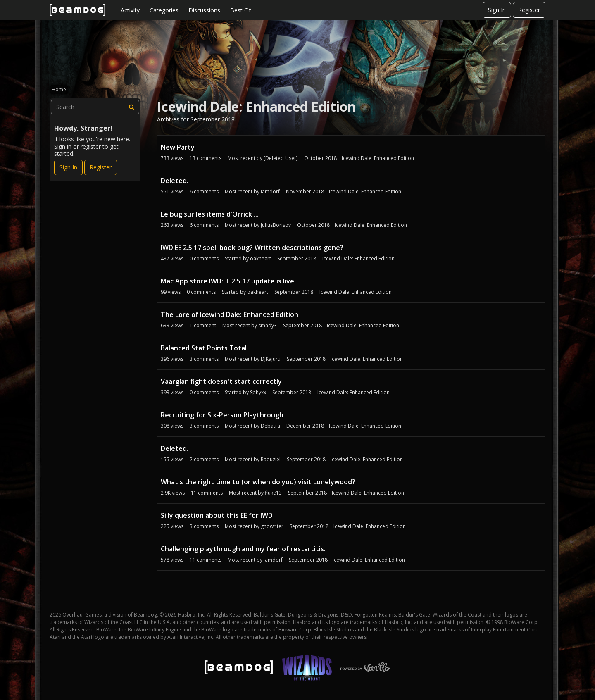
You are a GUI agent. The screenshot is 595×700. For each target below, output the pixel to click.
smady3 (268, 325)
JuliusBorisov (276, 225)
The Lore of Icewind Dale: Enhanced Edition (230, 314)
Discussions (204, 10)
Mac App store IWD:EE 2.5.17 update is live (227, 281)
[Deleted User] (281, 158)
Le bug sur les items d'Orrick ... (210, 214)
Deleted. (175, 181)
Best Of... (242, 10)
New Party (178, 147)
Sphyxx (258, 392)
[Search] (132, 107)
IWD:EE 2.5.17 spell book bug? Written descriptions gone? (252, 248)
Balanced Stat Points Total (204, 348)
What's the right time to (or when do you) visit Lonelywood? (258, 482)
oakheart (261, 258)
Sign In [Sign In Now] (68, 167)
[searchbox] (95, 107)
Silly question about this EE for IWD (217, 515)
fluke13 (273, 493)
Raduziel (271, 459)
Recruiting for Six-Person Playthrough (222, 415)
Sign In (497, 10)
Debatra (270, 426)
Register (529, 10)
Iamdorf (270, 192)
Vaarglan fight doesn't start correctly (221, 381)
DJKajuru (271, 359)
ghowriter (272, 526)
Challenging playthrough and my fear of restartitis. (243, 549)
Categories (164, 10)
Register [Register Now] (101, 167)
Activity (130, 10)
